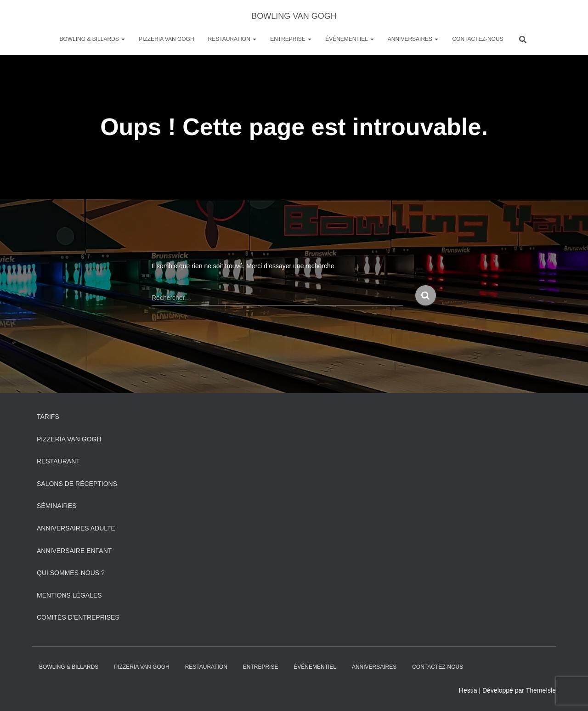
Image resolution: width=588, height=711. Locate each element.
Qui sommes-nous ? (71, 573)
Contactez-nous (478, 39)
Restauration (232, 39)
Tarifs (48, 417)
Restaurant (58, 461)
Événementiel (350, 39)
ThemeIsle (541, 690)
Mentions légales (69, 595)
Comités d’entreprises (78, 617)
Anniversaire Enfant (74, 551)
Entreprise (291, 39)
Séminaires (57, 506)
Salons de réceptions (77, 484)
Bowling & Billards (92, 39)
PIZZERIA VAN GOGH (166, 39)
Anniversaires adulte (76, 528)
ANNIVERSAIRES (413, 39)
